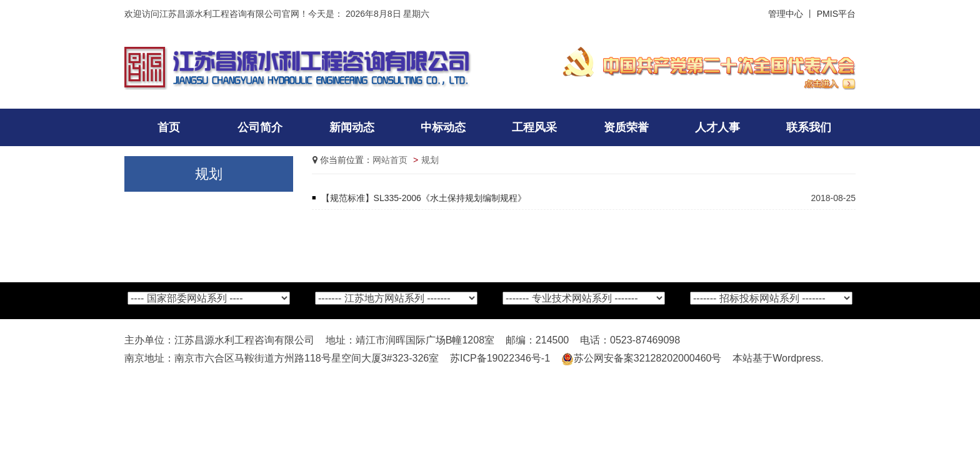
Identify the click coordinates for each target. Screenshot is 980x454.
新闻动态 (352, 127)
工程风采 (534, 127)
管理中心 (786, 14)
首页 (169, 127)
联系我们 (809, 127)
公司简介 (260, 127)
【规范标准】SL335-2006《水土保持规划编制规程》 (424, 198)
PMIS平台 (836, 14)
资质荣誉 (626, 127)
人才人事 (717, 127)
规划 (430, 160)
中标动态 (443, 127)
